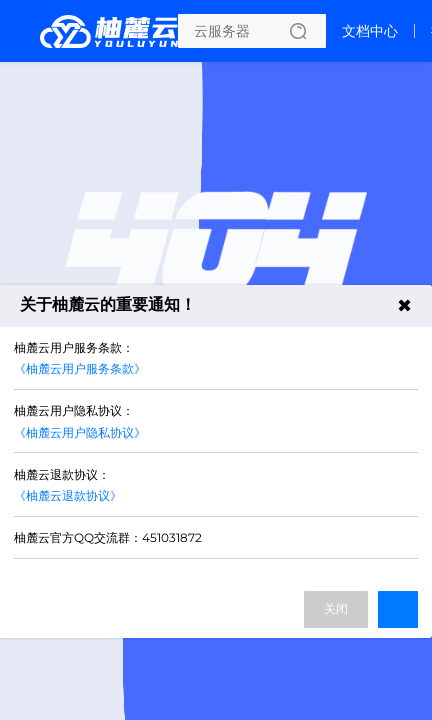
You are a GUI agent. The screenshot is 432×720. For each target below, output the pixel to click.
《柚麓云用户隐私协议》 (80, 432)
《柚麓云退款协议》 (68, 495)
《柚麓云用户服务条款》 (80, 368)
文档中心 (370, 31)
